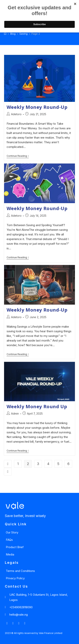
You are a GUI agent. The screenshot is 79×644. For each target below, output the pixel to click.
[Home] (5, 34)
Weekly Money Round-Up (37, 107)
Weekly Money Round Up (37, 406)
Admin (15, 414)
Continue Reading (18, 156)
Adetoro (16, 114)
